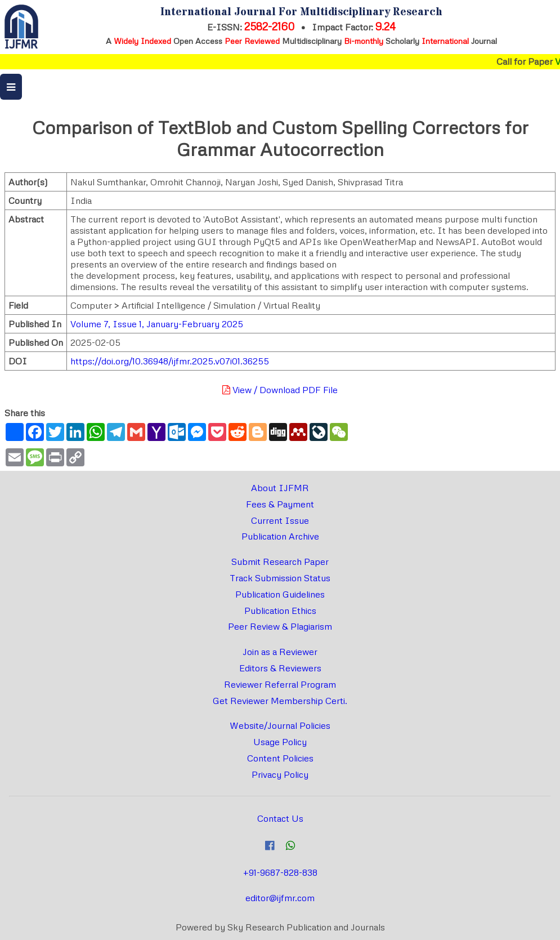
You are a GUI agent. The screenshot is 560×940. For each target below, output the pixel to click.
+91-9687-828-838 (280, 872)
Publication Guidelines (280, 594)
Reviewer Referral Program (280, 684)
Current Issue (280, 520)
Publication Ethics (280, 611)
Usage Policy (280, 742)
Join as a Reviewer (280, 652)
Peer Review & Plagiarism (280, 626)
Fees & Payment (280, 504)
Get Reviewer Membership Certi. (280, 701)
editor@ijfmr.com (280, 898)
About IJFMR (280, 488)
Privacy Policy (280, 774)
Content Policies (280, 758)
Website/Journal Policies (280, 725)
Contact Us (280, 818)
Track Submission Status (280, 578)
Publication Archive (280, 536)
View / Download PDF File (280, 390)
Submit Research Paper (280, 562)
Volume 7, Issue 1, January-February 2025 (157, 324)
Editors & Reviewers (280, 668)
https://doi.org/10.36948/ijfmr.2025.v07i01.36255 (170, 361)
